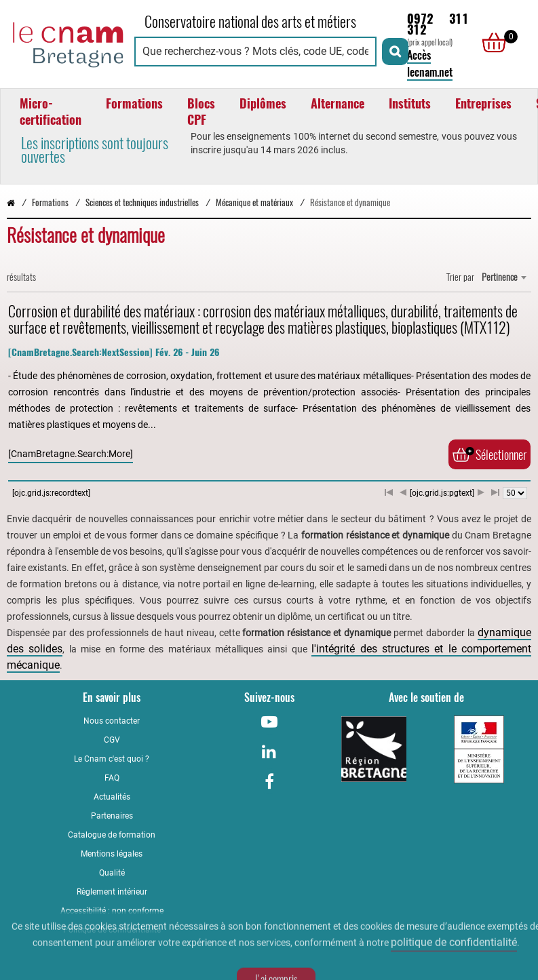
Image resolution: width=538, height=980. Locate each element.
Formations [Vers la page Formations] (50, 202)
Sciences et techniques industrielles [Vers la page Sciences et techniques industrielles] (142, 202)
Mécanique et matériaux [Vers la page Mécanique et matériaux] (254, 202)
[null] (491, 43)
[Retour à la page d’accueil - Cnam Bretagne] (11, 202)
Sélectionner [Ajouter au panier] (489, 454)
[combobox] (504, 277)
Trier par (460, 277)
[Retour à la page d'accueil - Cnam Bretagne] (69, 42)
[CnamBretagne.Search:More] (71, 454)
